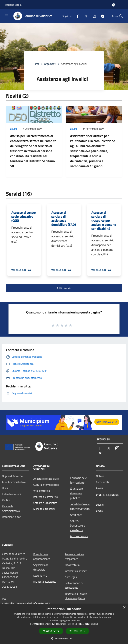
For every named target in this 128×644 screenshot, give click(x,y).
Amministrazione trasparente (74, 556)
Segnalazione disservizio (41, 567)
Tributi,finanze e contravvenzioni (80, 506)
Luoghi (100, 505)
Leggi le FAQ (40, 576)
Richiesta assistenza (45, 582)
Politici (6, 500)
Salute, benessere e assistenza (77, 525)
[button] (64, 638)
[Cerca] (121, 16)
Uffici (5, 488)
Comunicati (102, 482)
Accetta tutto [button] (51, 631)
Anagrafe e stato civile (46, 479)
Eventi (100, 511)
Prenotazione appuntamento (42, 556)
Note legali (71, 577)
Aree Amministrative (14, 482)
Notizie (100, 476)
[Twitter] (85, 16)
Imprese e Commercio (45, 497)
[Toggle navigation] (7, 16)
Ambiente (76, 515)
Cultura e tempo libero (46, 485)
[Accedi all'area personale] (114, 5)
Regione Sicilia (13, 5)
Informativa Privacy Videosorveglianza (76, 596)
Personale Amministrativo (11, 508)
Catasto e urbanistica (45, 503)
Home (36, 64)
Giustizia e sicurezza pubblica (76, 493)
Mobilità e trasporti (44, 509)
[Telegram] (101, 16)
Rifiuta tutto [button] (77, 631)
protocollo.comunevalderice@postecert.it (26, 603)
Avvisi (13, 129)
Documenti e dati (12, 517)
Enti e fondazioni (11, 494)
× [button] (124, 608)
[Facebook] (76, 16)
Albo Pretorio (72, 565)
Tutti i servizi (64, 288)
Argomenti (50, 64)
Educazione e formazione (78, 480)
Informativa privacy (76, 571)
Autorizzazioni (79, 536)
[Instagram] (93, 16)
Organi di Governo (12, 476)
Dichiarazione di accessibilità (74, 585)
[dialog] (64, 624)
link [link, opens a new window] (96, 624)
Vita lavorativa (42, 491)
